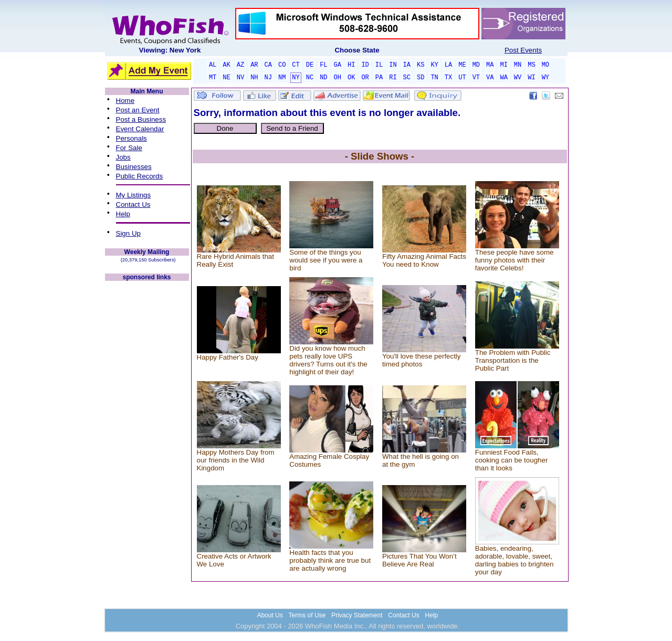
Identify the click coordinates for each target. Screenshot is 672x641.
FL (323, 65)
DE (310, 65)
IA (407, 65)
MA (490, 65)
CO (282, 65)
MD (476, 65)
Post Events (523, 50)
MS (531, 65)
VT (476, 78)
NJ (268, 78)
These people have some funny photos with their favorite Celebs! (514, 260)
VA (490, 78)
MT (213, 78)
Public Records (140, 176)
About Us (270, 615)
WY (545, 78)
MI (503, 65)
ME (462, 65)
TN (434, 78)
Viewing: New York (170, 50)
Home (125, 101)
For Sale (129, 148)
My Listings (134, 195)
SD (421, 78)
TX (448, 78)
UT (462, 78)
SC (407, 78)
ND (323, 78)
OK (351, 78)
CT (296, 65)
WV (518, 78)
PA (379, 78)
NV (240, 78)
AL (213, 65)
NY (296, 78)
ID (365, 65)
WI (531, 78)
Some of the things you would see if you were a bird (326, 260)
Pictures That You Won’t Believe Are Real (419, 560)
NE (226, 78)
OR (365, 78)
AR (254, 65)
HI (351, 65)
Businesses (134, 167)
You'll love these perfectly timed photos (422, 360)
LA (448, 65)
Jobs (123, 157)
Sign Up (128, 233)
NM (282, 78)
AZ (240, 65)
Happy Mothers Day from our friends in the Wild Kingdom (236, 460)
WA (503, 78)
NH (254, 78)
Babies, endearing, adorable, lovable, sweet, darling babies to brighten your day (514, 560)
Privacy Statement (357, 615)
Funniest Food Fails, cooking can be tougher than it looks (512, 460)
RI (393, 78)
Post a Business (141, 119)
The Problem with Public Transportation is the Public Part (513, 360)
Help (123, 214)
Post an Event (138, 110)
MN (518, 65)
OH (338, 78)
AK (226, 65)
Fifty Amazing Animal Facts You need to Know (424, 260)
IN (393, 65)
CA (268, 65)
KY (434, 65)
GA (338, 65)
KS (421, 65)
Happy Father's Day (228, 357)
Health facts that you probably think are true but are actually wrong (330, 560)
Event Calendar (140, 129)
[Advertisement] (147, 440)
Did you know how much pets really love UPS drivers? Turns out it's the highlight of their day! (328, 360)
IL (379, 65)
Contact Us (133, 204)
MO (545, 65)
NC (310, 78)
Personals (132, 138)
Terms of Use (307, 615)
